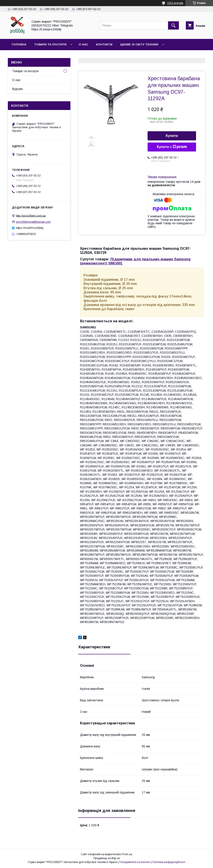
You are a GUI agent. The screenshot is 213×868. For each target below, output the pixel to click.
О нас (83, 44)
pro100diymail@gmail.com (33, 222)
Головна (19, 44)
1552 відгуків (175, 3)
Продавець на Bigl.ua (106, 858)
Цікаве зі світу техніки (139, 44)
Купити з (172, 147)
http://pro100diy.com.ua (31, 215)
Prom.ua (127, 854)
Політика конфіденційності (169, 862)
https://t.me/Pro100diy (30, 228)
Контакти (104, 44)
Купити (172, 136)
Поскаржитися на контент (135, 862)
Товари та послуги (50, 44)
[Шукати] (173, 25)
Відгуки (17, 89)
